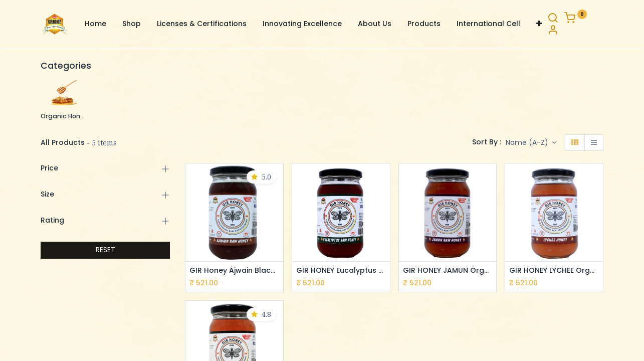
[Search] (553, 19)
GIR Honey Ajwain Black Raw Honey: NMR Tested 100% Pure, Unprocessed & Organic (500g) (234, 270)
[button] (539, 24)
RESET (105, 250)
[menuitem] (95, 24)
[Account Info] (553, 31)
